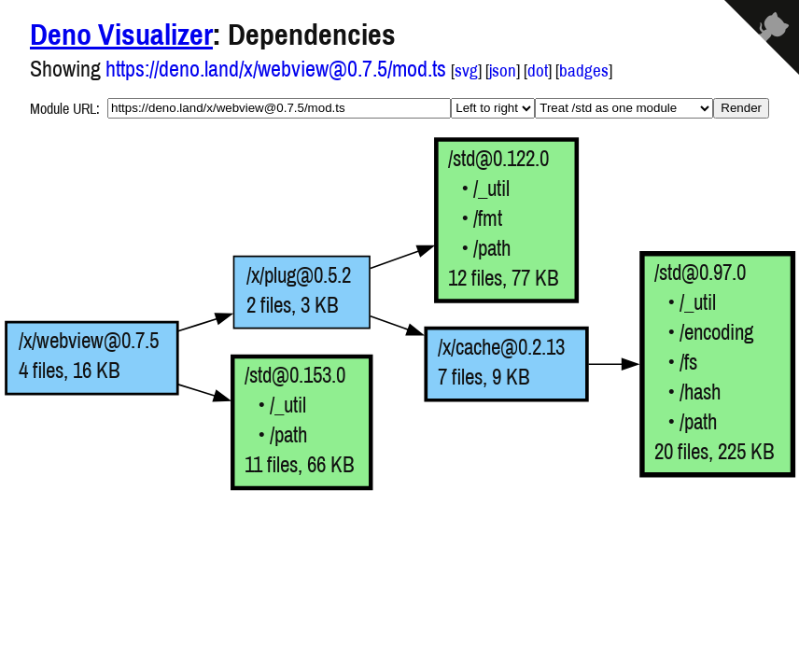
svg (466, 70)
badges (584, 70)
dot (538, 70)
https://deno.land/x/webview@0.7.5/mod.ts (276, 68)
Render (741, 108)
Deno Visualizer (121, 34)
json (503, 70)
